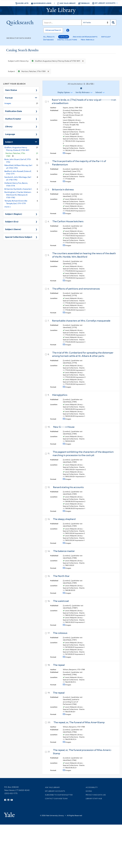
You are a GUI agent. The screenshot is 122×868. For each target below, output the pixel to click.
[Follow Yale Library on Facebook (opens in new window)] (5, 800)
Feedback (84, 3)
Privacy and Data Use (96, 795)
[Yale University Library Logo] (61, 11)
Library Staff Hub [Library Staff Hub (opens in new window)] (94, 799)
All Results (49, 37)
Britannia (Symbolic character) (18, 189)
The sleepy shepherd (64, 519)
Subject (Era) (12, 221)
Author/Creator (13, 119)
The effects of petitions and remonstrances (76, 289)
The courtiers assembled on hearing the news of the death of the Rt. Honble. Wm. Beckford (84, 255)
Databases (48, 40)
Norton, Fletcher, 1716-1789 (31, 71)
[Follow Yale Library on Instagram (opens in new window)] (8, 800)
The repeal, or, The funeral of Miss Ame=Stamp (79, 722)
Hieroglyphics (60, 395)
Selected (99, 92)
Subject (9, 142)
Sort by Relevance (83, 92)
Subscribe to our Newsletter (59, 795)
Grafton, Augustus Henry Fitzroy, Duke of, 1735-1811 (17, 149)
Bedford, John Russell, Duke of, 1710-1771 (18, 173)
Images (8, 103)
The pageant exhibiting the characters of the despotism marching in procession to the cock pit (83, 454)
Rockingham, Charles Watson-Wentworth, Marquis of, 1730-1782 (18, 195)
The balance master (64, 551)
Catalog (64, 37)
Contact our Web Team (56, 799)
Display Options (64, 92)
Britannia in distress (63, 190)
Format (9, 98)
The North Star (61, 576)
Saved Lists (22, 3)
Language (10, 134)
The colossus (60, 633)
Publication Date (13, 111)
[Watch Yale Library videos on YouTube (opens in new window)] (12, 800)
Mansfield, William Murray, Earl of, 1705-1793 (18, 167)
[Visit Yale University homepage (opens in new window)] (9, 814)
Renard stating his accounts (68, 487)
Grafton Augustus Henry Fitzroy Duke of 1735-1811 (55, 61)
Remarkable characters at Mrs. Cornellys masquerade (81, 321)
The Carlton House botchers (68, 221)
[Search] (62, 23)
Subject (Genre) (13, 229)
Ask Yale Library (66, 3)
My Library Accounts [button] (104, 3)
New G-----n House (64, 427)
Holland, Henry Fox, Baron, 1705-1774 (16, 184)
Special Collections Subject (19, 237)
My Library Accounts (55, 791)
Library (9, 126)
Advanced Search (53, 30)
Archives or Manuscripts (85, 37)
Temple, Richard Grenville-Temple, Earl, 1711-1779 (16, 202)
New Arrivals (88, 40)
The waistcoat (61, 601)
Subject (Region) (14, 214)
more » (8, 207)
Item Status (11, 90)
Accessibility (92, 787)
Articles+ (106, 37)
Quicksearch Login (41, 3)
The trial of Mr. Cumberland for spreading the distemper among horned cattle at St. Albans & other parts (83, 354)
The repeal (59, 665)
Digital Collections (67, 40)
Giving (89, 791)
